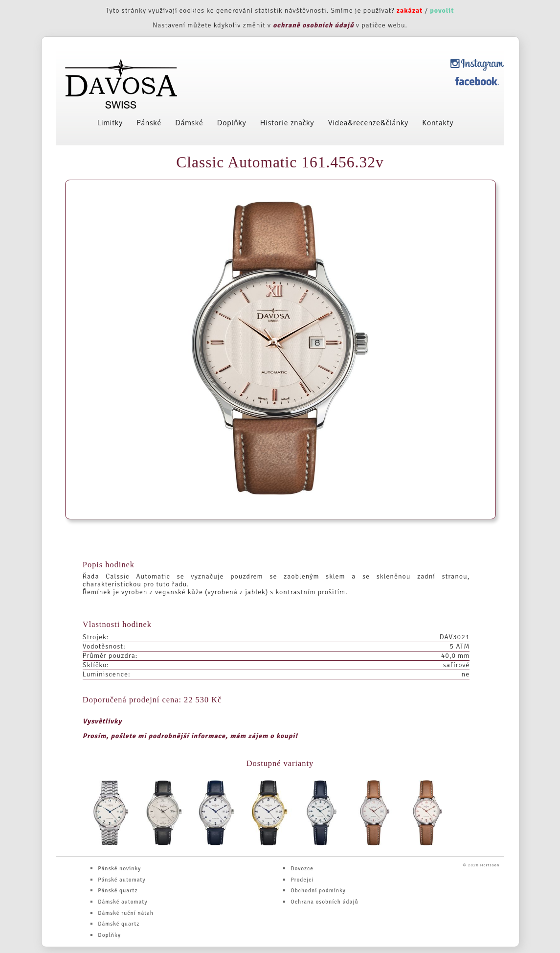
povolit (442, 11)
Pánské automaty (122, 880)
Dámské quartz (119, 924)
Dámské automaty (123, 902)
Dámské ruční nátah (126, 913)
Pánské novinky (119, 868)
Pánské (149, 123)
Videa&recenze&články (368, 123)
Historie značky (287, 123)
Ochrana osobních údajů (324, 902)
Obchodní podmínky (318, 890)
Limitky (110, 123)
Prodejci (302, 880)
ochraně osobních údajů (314, 25)
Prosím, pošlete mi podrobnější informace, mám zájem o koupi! (190, 736)
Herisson (490, 865)
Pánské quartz (118, 890)
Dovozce (302, 868)
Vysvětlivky (102, 721)
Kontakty (438, 123)
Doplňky (232, 123)
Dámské (190, 123)
